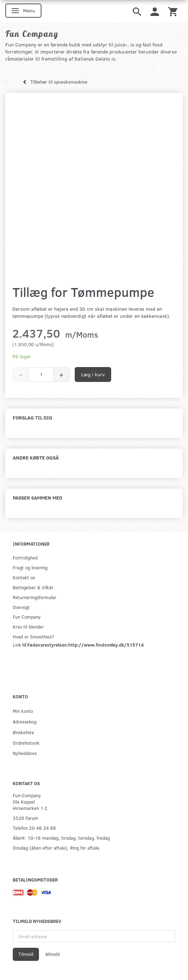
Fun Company (27, 617)
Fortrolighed (25, 557)
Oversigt (21, 607)
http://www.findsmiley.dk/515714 (106, 645)
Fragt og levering (30, 567)
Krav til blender (28, 627)
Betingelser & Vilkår (33, 587)
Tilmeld (26, 954)
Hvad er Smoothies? (33, 637)
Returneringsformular (35, 597)
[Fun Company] (32, 34)
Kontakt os (24, 577)
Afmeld (52, 954)
